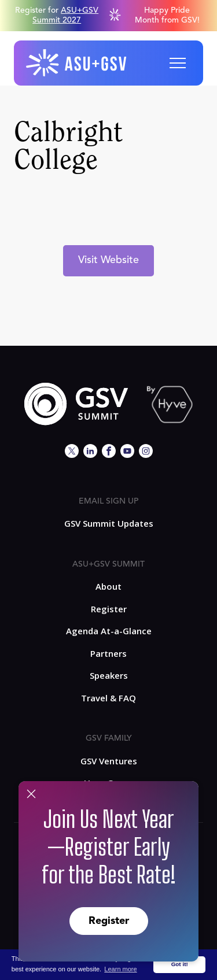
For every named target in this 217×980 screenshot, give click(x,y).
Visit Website (108, 260)
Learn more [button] (120, 969)
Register (109, 921)
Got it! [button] (180, 964)
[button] (178, 63)
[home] (77, 63)
